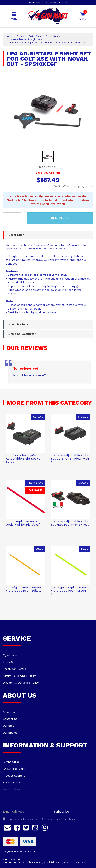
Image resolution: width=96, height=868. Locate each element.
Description (16, 235)
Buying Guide (11, 762)
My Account (10, 655)
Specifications (18, 324)
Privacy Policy (12, 782)
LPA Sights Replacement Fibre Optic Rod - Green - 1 (70, 590)
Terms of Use (11, 789)
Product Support (14, 776)
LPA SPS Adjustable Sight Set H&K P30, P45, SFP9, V (70, 523)
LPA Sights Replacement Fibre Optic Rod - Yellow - (25, 589)
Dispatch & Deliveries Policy (21, 683)
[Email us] (7, 827)
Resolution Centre (14, 669)
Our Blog (9, 726)
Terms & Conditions (45, 819)
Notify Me (60, 218)
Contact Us (10, 719)
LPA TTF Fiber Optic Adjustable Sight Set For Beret (24, 458)
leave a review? (35, 375)
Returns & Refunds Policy (19, 676)
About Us (9, 712)
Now (36, 483)
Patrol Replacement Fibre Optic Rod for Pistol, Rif (25, 523)
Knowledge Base (14, 769)
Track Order (10, 662)
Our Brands (10, 733)
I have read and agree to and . (39, 819)
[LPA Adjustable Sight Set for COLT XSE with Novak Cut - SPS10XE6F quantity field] (12, 218)
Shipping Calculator (22, 334)
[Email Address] (25, 811)
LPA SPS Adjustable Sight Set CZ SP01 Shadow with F (70, 458)
